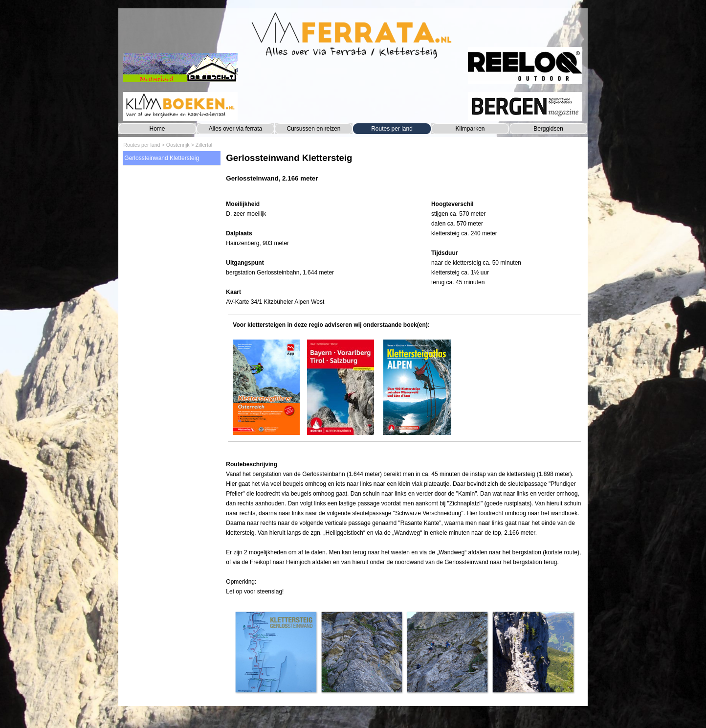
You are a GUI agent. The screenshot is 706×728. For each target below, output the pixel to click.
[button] (276, 652)
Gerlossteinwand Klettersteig (162, 158)
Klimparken (470, 129)
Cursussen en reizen (313, 129)
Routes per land (392, 129)
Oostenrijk (178, 145)
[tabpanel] (404, 172)
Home (157, 129)
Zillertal (204, 145)
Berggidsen (548, 129)
